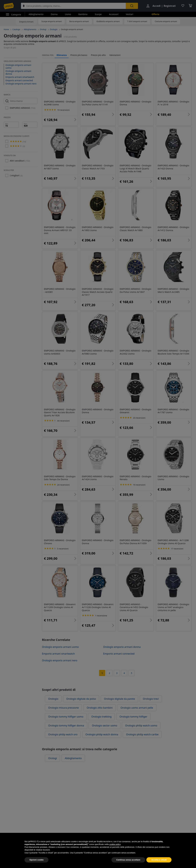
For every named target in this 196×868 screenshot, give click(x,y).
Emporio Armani (26, 22)
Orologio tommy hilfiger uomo (66, 717)
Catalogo (16, 29)
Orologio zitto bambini (100, 708)
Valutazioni (115, 55)
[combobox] (73, 6)
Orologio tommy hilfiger (133, 717)
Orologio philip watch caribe (142, 734)
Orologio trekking (101, 717)
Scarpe (98, 14)
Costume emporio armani (166, 21)
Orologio (54, 29)
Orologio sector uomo (105, 726)
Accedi (156, 6)
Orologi (43, 29)
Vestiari (129, 14)
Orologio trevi (151, 699)
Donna (54, 14)
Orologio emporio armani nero (21, 84)
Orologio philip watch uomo (141, 726)
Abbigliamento (36, 14)
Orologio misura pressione (63, 708)
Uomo (68, 14)
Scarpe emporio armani (52, 21)
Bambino (83, 14)
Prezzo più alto (98, 55)
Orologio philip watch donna (102, 734)
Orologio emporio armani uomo (18, 66)
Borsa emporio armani (79, 21)
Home (6, 29)
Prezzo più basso (79, 55)
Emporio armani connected (19, 80)
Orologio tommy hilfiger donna (66, 726)
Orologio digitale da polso (81, 699)
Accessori (114, 14)
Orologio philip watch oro (63, 734)
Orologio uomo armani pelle (137, 708)
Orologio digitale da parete (119, 699)
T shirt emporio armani (137, 21)
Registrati (170, 6)
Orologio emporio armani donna (18, 72)
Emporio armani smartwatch (20, 77)
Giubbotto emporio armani (108, 21)
